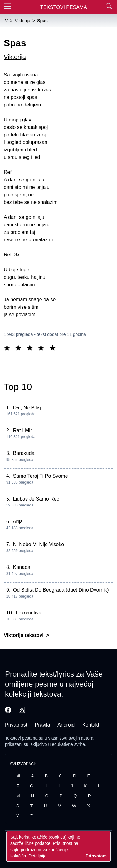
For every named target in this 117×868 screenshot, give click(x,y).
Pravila (43, 725)
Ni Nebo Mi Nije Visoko (39, 544)
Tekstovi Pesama (64, 7)
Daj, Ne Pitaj (27, 408)
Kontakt (91, 725)
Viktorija (15, 57)
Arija (18, 522)
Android (66, 725)
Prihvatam (96, 856)
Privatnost (16, 725)
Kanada (22, 567)
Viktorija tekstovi (24, 635)
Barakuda (24, 453)
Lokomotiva (29, 613)
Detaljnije (37, 856)
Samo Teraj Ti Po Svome (41, 476)
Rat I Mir (22, 430)
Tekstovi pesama (21, 738)
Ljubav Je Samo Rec (36, 499)
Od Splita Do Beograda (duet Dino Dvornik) (61, 590)
